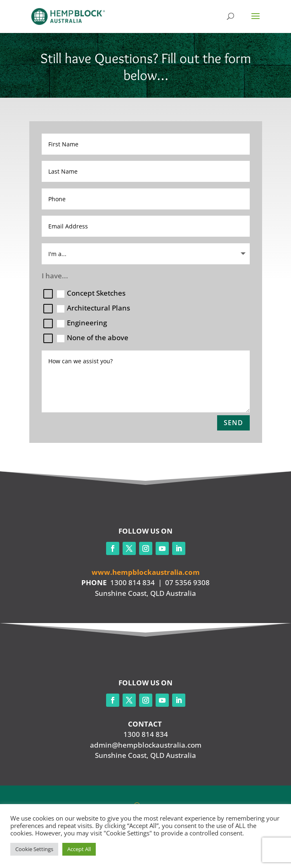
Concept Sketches (91, 293)
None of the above (93, 338)
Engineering (82, 323)
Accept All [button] (79, 849)
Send (233, 423)
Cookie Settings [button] (34, 849)
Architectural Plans (93, 308)
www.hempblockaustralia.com (146, 572)
